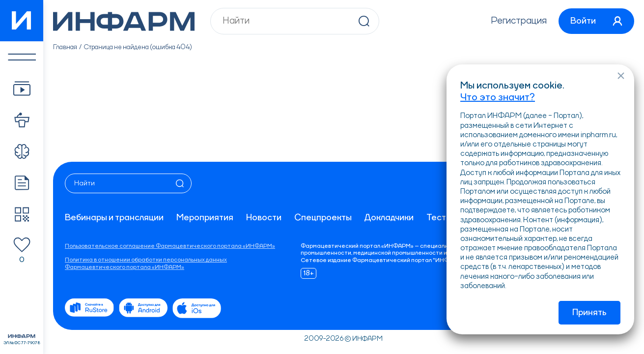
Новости (264, 218)
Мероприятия (205, 218)
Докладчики (389, 218)
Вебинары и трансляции (114, 218)
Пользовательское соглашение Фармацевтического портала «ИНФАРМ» (170, 246)
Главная (65, 47)
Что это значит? (498, 98)
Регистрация (519, 21)
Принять (589, 313)
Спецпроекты (323, 218)
